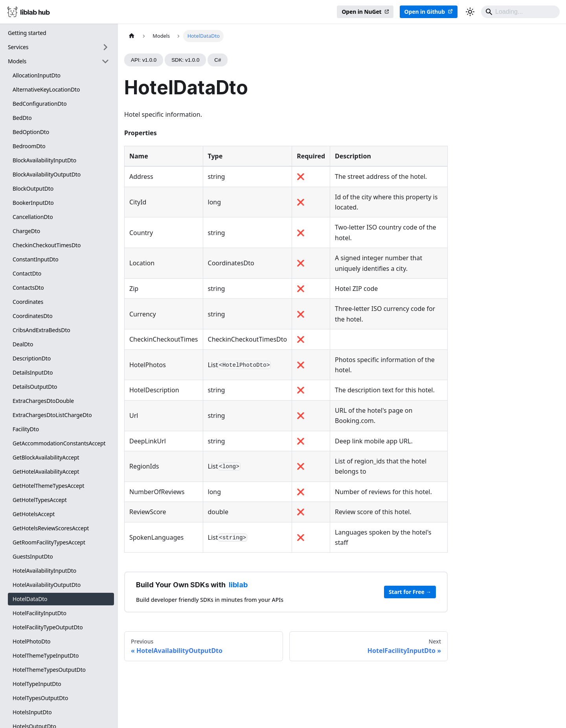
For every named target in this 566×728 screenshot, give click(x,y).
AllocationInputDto (37, 75)
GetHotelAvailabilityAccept (46, 472)
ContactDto (27, 273)
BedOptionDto (31, 132)
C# (218, 60)
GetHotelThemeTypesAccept (48, 486)
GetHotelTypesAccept (40, 500)
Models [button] (17, 61)
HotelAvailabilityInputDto (44, 571)
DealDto (23, 344)
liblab (238, 585)
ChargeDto (26, 231)
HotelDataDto (30, 599)
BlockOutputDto (33, 188)
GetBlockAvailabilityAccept (46, 457)
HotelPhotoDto (31, 641)
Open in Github (425, 12)
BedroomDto (29, 146)
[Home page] (132, 36)
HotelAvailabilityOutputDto (47, 585)
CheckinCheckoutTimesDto (47, 245)
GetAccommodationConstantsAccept (59, 443)
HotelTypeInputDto (37, 684)
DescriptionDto (32, 358)
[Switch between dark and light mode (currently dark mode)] (470, 12)
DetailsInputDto (33, 372)
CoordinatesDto (32, 316)
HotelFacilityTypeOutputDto (48, 627)
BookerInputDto (33, 203)
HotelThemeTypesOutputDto (49, 670)
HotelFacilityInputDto (40, 613)
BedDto (22, 118)
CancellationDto (33, 217)
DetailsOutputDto (35, 387)
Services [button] (18, 47)
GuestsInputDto (33, 556)
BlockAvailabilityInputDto (44, 160)
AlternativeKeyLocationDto (46, 89)
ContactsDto (28, 288)
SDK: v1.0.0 (185, 60)
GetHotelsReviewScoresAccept (51, 528)
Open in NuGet (361, 12)
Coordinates (28, 302)
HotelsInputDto (32, 712)
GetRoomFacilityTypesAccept (49, 542)
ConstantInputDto (36, 259)
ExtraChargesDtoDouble (43, 401)
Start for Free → (410, 592)
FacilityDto (26, 429)
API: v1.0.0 (144, 60)
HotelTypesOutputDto (40, 698)
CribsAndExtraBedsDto (41, 330)
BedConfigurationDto (40, 104)
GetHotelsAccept (34, 514)
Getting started (27, 33)
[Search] (520, 12)
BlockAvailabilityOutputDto (47, 174)
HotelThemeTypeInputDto (46, 655)
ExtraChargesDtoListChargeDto (52, 415)
